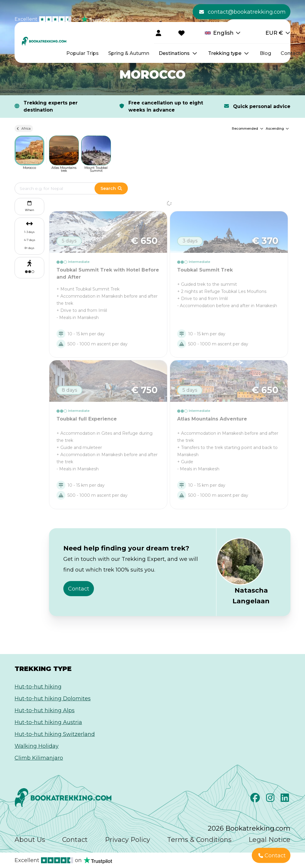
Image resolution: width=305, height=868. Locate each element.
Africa (24, 128)
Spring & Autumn (129, 53)
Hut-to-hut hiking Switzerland (55, 734)
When (30, 206)
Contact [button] (79, 589)
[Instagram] (271, 799)
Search (111, 188)
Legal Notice (269, 840)
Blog (265, 53)
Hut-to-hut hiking (38, 687)
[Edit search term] (60, 188)
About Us (30, 840)
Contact (290, 53)
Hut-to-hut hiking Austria (48, 722)
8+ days (29, 248)
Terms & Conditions (199, 840)
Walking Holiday (37, 746)
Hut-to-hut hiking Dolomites (53, 699)
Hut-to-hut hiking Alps (45, 710)
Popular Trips (82, 53)
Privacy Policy (128, 840)
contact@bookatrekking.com (242, 12)
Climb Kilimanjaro (39, 758)
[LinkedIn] (286, 799)
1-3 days (29, 232)
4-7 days (29, 240)
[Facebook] (256, 799)
